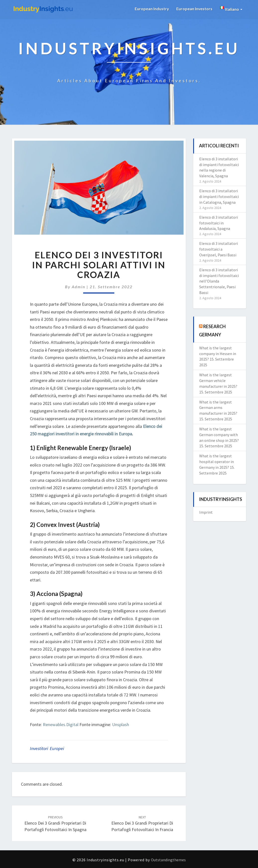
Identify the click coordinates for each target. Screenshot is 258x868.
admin (79, 287)
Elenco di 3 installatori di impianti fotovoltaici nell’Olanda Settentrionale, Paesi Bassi (219, 281)
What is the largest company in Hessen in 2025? (218, 354)
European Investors (194, 9)
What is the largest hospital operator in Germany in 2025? (217, 462)
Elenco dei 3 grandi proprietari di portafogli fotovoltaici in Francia (142, 824)
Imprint (206, 512)
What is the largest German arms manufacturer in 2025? (218, 408)
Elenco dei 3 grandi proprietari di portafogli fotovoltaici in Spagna (55, 824)
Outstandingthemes (168, 860)
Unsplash (121, 724)
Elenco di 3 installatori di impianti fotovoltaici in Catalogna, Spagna (219, 196)
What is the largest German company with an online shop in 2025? (219, 435)
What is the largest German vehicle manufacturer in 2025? (218, 381)
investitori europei (47, 748)
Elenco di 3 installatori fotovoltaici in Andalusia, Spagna (219, 223)
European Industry (151, 9)
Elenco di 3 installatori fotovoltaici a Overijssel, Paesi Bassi (219, 249)
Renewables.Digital (61, 724)
